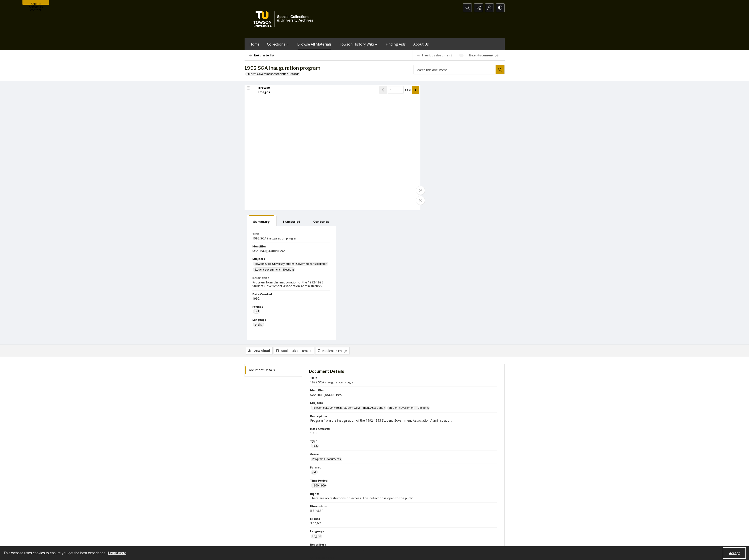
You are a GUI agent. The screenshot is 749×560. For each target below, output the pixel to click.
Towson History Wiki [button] (359, 44)
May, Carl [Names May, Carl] (414, 463)
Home (254, 44)
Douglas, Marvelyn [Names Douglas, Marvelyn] (344, 452)
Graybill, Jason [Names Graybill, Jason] (451, 463)
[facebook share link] (392, 514)
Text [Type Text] (315, 316)
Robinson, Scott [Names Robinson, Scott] (370, 463)
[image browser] (261, 90)
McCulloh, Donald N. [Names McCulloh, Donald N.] (463, 457)
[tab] (434, 91)
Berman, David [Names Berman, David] (369, 452)
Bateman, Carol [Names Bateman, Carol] (392, 452)
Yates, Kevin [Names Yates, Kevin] (475, 452)
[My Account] (489, 8)
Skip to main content (36, 3)
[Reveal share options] (478, 8)
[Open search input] (467, 8)
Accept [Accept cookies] (734, 553)
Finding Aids (396, 44)
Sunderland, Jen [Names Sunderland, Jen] (440, 446)
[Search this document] (455, 70)
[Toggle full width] (418, 190)
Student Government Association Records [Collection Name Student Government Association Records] (339, 433)
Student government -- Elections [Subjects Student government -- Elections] (448, 142)
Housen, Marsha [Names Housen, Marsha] (416, 446)
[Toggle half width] (418, 200)
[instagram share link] (383, 514)
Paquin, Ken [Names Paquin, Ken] (456, 452)
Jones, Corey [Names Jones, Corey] (320, 457)
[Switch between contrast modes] (500, 8)
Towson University (256, 541)
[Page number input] (393, 90)
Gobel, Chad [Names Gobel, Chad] (362, 457)
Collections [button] (278, 44)
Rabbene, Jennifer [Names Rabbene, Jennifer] (391, 446)
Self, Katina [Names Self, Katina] (369, 446)
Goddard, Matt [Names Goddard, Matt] (341, 457)
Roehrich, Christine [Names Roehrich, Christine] (386, 457)
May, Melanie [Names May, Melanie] (320, 469)
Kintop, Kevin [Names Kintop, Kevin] (414, 452)
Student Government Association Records (273, 74)
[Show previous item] (381, 90)
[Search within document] (500, 70)
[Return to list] (264, 55)
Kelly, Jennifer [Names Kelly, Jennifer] (321, 452)
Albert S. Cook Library (349, 541)
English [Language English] (317, 406)
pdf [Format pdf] (430, 184)
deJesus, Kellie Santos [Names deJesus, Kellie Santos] (467, 446)
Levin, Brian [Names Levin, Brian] (431, 463)
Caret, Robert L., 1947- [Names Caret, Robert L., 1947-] (326, 446)
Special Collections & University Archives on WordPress (414, 523)
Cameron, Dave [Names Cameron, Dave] (411, 457)
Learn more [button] (117, 553)
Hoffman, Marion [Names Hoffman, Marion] (435, 457)
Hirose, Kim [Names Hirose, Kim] (471, 463)
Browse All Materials (314, 44)
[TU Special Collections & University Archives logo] (285, 19)
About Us (421, 44)
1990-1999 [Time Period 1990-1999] (319, 356)
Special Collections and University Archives (449, 541)
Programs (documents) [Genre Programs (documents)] (327, 329)
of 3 (405, 90)
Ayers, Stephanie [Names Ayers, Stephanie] (346, 463)
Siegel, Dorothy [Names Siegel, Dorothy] (322, 463)
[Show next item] (413, 90)
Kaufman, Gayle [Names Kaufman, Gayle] (435, 452)
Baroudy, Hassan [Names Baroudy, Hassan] (394, 463)
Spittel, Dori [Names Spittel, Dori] (351, 446)
